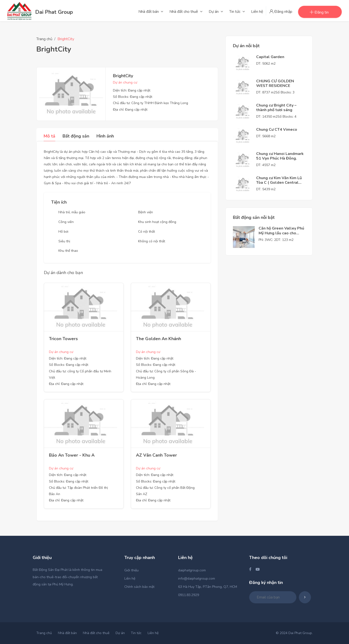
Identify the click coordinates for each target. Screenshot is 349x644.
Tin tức (136, 633)
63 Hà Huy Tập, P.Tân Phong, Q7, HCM (208, 587)
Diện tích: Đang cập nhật (132, 90)
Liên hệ (130, 579)
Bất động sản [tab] (76, 136)
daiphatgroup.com (192, 570)
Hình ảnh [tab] (105, 136)
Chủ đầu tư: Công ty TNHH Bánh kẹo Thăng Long (151, 103)
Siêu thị (64, 241)
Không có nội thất (152, 241)
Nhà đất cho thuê (96, 633)
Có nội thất (147, 232)
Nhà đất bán (67, 633)
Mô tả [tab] (49, 136)
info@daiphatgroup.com (197, 579)
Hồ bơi (63, 232)
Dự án (120, 633)
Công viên (66, 222)
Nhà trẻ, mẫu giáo (72, 212)
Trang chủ (44, 39)
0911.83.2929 (189, 595)
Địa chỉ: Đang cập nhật (130, 110)
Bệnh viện (146, 212)
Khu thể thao (68, 251)
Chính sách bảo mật (139, 587)
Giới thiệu (131, 570)
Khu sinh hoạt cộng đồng (157, 222)
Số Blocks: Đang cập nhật (133, 97)
